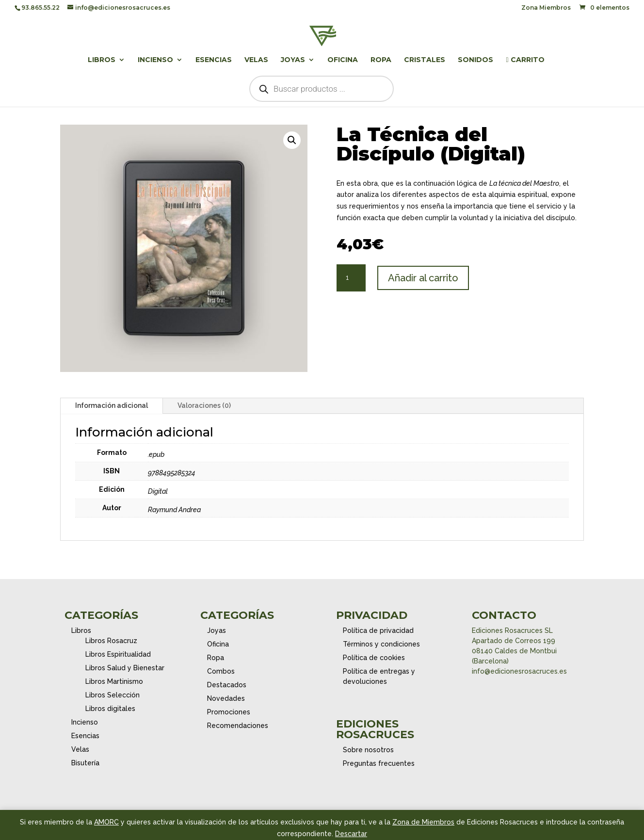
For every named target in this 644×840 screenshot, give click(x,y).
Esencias (214, 60)
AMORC (106, 822)
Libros (102, 60)
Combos (221, 671)
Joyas (293, 60)
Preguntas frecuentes (379, 763)
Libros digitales (110, 709)
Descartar (351, 834)
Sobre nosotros (368, 750)
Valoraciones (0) (204, 405)
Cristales (425, 60)
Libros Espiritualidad (118, 654)
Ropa (381, 60)
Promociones (229, 712)
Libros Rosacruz (111, 641)
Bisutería (85, 763)
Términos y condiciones (381, 644)
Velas (256, 60)
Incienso (155, 60)
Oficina (343, 60)
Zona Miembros (546, 8)
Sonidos (475, 60)
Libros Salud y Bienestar (125, 668)
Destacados (227, 685)
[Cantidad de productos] (351, 278)
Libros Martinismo (114, 681)
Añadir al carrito (423, 278)
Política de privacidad (378, 630)
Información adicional (112, 405)
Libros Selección (113, 695)
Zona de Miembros (423, 822)
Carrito (525, 60)
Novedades (226, 698)
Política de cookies (374, 658)
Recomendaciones (238, 726)
